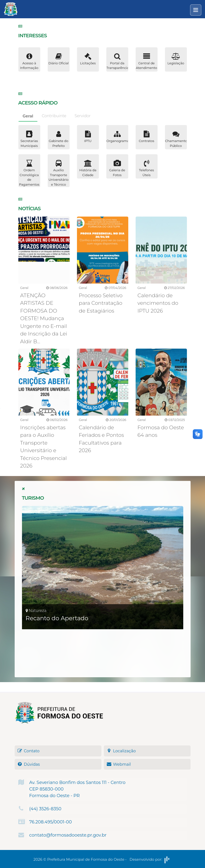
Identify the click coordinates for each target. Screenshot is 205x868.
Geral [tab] (28, 116)
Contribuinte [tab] (54, 116)
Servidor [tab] (83, 116)
